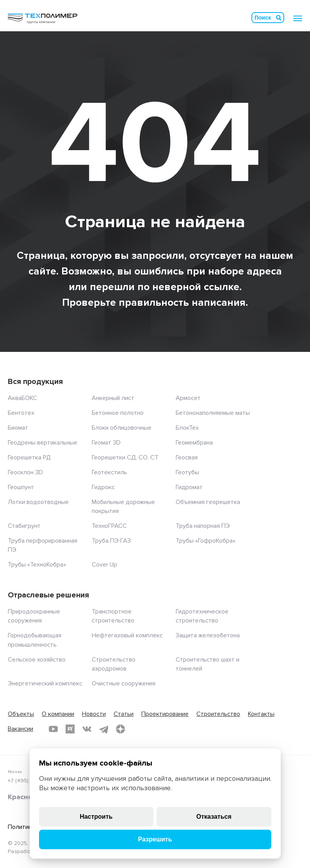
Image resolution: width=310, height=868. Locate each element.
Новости (94, 714)
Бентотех (21, 413)
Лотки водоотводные (38, 502)
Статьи (124, 714)
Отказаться (214, 817)
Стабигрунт (24, 526)
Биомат (18, 428)
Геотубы (187, 472)
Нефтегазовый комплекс (127, 635)
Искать (279, 18)
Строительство (218, 714)
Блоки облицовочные (122, 428)
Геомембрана (194, 443)
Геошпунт (21, 487)
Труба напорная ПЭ (203, 526)
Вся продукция (35, 382)
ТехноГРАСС (109, 526)
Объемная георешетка (208, 502)
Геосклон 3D (25, 472)
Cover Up (104, 565)
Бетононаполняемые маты (213, 413)
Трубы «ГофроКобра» (206, 541)
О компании (58, 714)
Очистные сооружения (124, 683)
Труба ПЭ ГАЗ (111, 541)
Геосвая (187, 457)
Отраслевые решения (48, 595)
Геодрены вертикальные (43, 443)
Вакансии (20, 729)
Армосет (188, 398)
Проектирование (165, 714)
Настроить (96, 817)
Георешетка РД (29, 457)
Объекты (21, 714)
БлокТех (187, 428)
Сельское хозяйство (37, 660)
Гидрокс (103, 487)
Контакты (261, 714)
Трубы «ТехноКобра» (37, 565)
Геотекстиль (109, 472)
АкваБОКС (22, 398)
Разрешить (155, 839)
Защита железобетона (208, 635)
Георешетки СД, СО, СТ (125, 457)
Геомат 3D (106, 443)
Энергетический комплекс (45, 683)
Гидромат (189, 487)
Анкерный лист (113, 398)
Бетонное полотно (118, 413)
